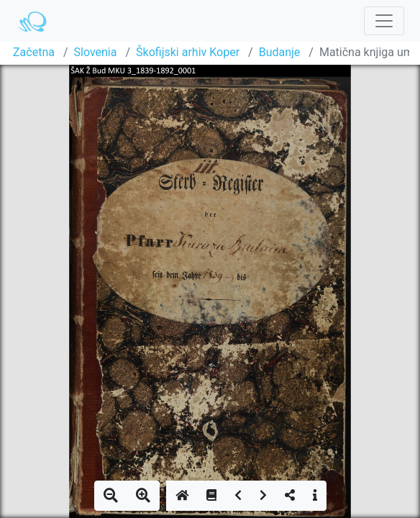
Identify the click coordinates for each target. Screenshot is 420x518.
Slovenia (96, 52)
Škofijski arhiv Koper (188, 52)
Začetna (34, 52)
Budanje (280, 52)
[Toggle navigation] (384, 21)
